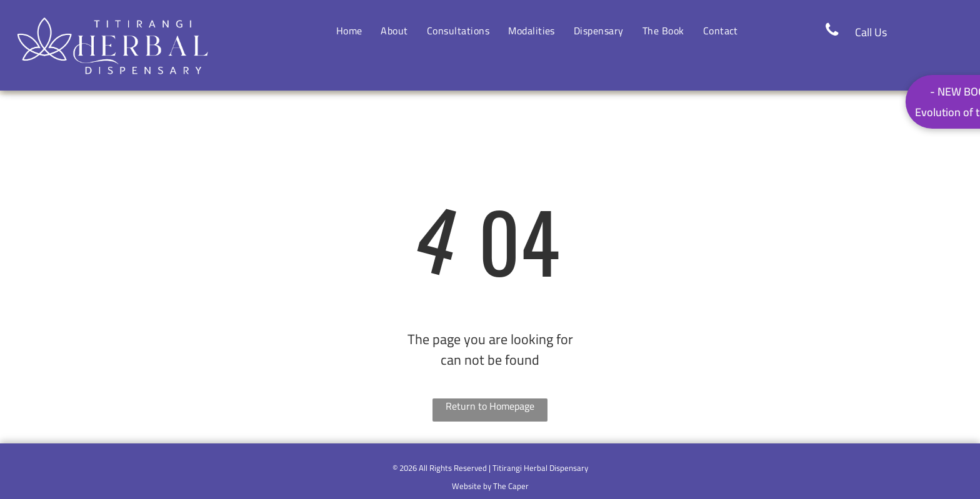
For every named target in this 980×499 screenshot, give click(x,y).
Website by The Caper (490, 486)
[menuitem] (349, 31)
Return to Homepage (490, 407)
